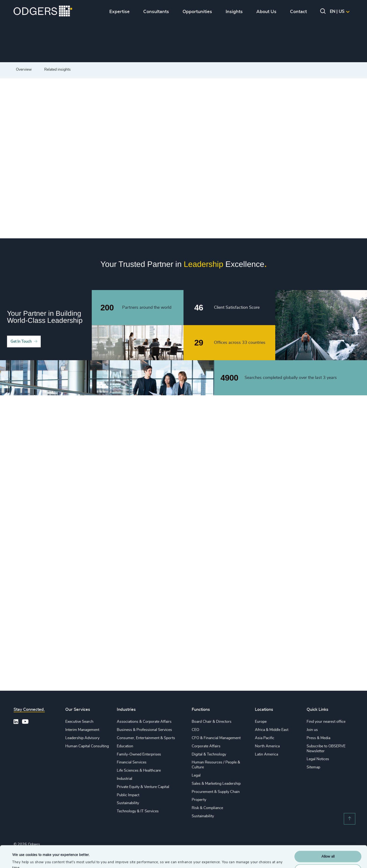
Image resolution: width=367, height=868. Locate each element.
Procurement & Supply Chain (216, 792)
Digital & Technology (209, 754)
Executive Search (79, 722)
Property (199, 800)
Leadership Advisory (82, 738)
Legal (196, 775)
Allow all (328, 835)
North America (267, 746)
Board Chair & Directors (212, 722)
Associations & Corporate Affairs (144, 722)
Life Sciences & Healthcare (139, 770)
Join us (312, 730)
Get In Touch (21, 341)
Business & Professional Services (144, 730)
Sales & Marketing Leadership (216, 784)
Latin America (266, 754)
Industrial (125, 779)
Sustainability (128, 803)
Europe (261, 722)
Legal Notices (318, 759)
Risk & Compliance (207, 808)
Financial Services (132, 762)
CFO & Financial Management (216, 738)
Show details (22, 859)
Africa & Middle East (272, 730)
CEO (195, 730)
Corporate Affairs (206, 746)
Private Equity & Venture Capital (143, 787)
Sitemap (313, 767)
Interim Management (82, 730)
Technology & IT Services (138, 811)
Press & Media (318, 738)
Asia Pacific (265, 738)
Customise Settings (328, 848)
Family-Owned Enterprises (139, 754)
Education (125, 746)
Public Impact (128, 795)
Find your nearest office (326, 722)
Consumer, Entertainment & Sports (146, 738)
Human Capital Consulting (87, 746)
